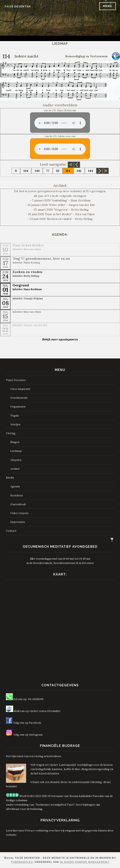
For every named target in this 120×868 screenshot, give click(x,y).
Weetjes (15, 424)
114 (68, 171)
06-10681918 (36, 699)
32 (58, 171)
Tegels (15, 416)
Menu (107, 6)
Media (10, 478)
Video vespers (19, 513)
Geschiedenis (19, 398)
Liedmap (16, 451)
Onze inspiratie (20, 389)
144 (91, 171)
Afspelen (16, 460)
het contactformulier (47, 711)
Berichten (17, 495)
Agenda (15, 486)
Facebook (35, 723)
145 (79, 171)
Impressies (18, 522)
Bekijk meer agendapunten (60, 339)
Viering (11, 433)
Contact (11, 531)
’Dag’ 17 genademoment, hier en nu (41, 258)
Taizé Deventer (17, 6)
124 (26, 171)
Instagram (36, 735)
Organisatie (18, 407)
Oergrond (21, 285)
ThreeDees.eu (22, 862)
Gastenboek (18, 504)
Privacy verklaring (37, 831)
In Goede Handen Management (84, 862)
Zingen (15, 442)
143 (37, 171)
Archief (15, 469)
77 (48, 171)
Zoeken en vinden (27, 272)
